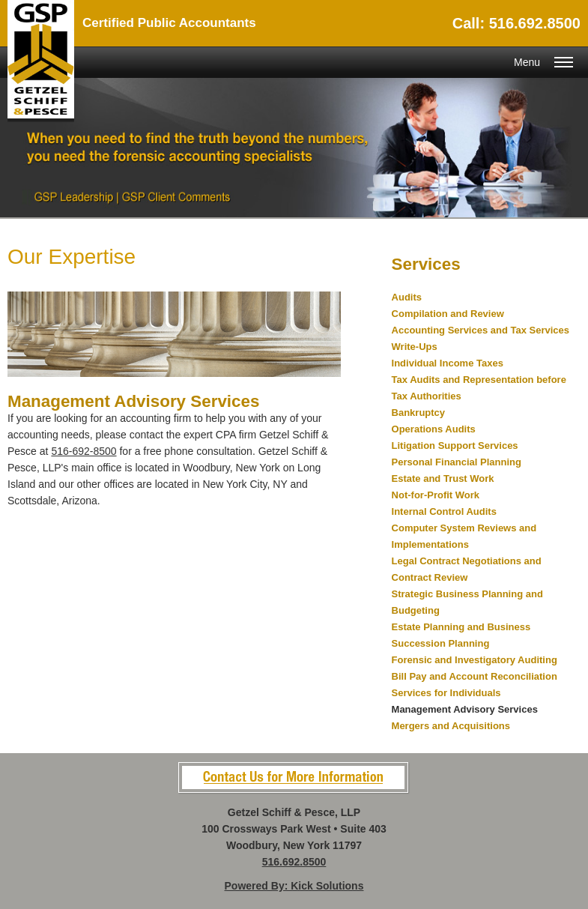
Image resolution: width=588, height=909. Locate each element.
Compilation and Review (448, 314)
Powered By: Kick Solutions (294, 886)
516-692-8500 (84, 451)
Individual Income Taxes (448, 363)
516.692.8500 (294, 862)
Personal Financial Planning (457, 462)
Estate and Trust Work (443, 478)
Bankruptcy (419, 413)
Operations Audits (434, 429)
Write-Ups (415, 347)
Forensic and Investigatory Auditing (475, 660)
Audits (407, 297)
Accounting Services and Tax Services (481, 330)
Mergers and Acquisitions (451, 726)
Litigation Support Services (455, 446)
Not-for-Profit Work (436, 495)
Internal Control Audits (444, 511)
